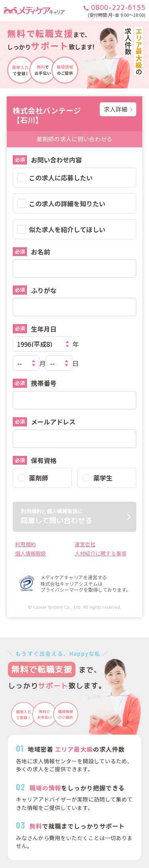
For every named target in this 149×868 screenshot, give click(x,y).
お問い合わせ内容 (47, 160)
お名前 (31, 252)
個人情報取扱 (31, 554)
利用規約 (25, 544)
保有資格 (35, 460)
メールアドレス (44, 422)
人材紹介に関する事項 (101, 554)
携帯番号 (35, 383)
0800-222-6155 (114, 8)
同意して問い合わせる (78, 517)
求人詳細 (118, 109)
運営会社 (85, 544)
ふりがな (35, 290)
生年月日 (35, 329)
